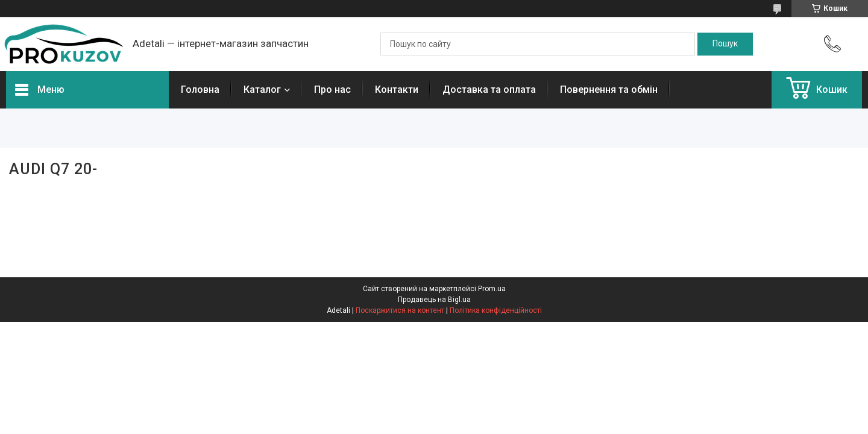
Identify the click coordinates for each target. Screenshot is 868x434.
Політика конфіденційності (496, 310)
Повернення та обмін (609, 90)
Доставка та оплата (489, 90)
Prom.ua (492, 289)
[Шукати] (725, 44)
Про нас (332, 90)
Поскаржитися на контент (400, 310)
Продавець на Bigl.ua (434, 300)
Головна (200, 90)
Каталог (262, 90)
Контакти (397, 90)
